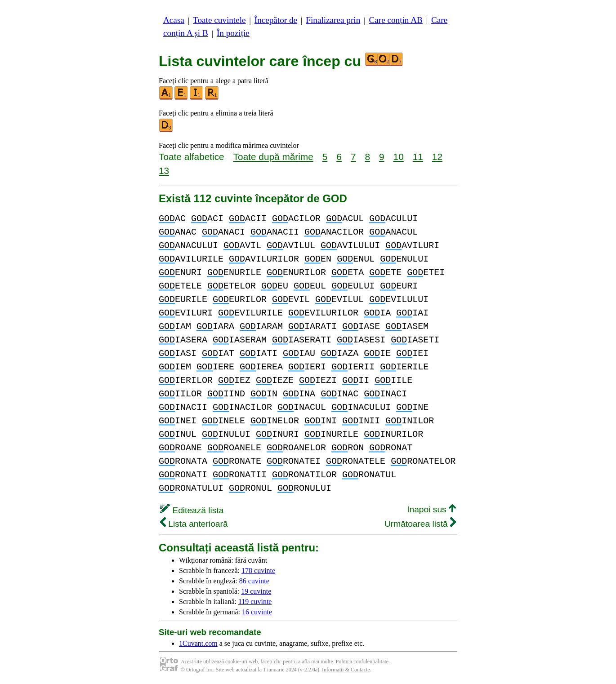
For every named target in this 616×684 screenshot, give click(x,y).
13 (164, 171)
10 (399, 157)
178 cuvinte (258, 571)
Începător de (276, 20)
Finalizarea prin (333, 20)
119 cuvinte (255, 602)
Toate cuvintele (219, 20)
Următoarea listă (420, 524)
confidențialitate (371, 662)
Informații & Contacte (346, 670)
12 (437, 157)
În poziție (233, 33)
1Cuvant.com (198, 643)
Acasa (174, 20)
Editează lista (192, 510)
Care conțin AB (395, 20)
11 (418, 157)
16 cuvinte (257, 612)
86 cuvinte (254, 581)
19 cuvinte (256, 591)
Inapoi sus (431, 509)
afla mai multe (317, 662)
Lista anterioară (194, 524)
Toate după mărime (273, 157)
